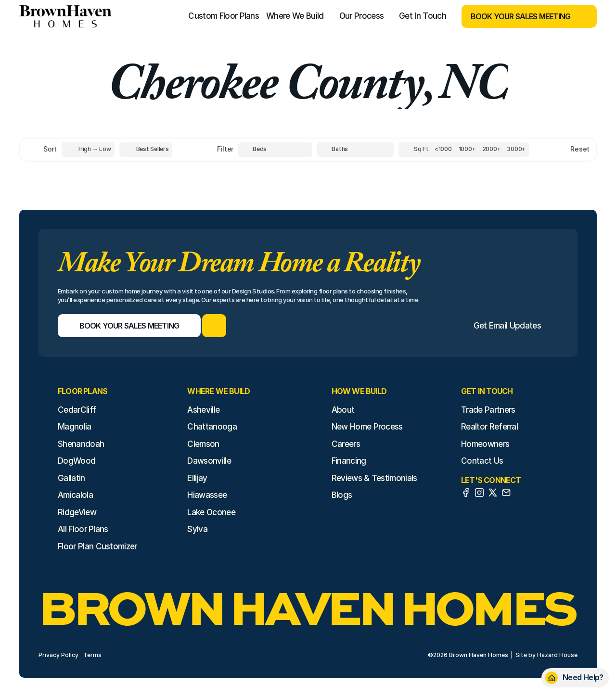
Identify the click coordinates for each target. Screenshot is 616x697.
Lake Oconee (211, 512)
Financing (349, 461)
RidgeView (77, 512)
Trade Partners (488, 410)
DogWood (77, 461)
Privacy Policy (58, 655)
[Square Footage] (443, 150)
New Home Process (367, 427)
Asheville (203, 410)
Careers (346, 444)
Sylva (197, 529)
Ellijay (197, 478)
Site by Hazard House (546, 655)
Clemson (203, 444)
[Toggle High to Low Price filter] (88, 150)
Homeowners (485, 444)
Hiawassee (207, 495)
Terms (92, 655)
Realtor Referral (489, 427)
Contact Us (482, 461)
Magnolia (75, 427)
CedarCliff (77, 410)
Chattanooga (212, 427)
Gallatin (71, 478)
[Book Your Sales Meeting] (517, 16)
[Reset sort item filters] (559, 149)
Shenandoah (81, 444)
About (343, 410)
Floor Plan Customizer (97, 546)
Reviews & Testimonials (374, 478)
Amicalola (75, 495)
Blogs (342, 495)
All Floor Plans (83, 529)
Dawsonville (209, 461)
